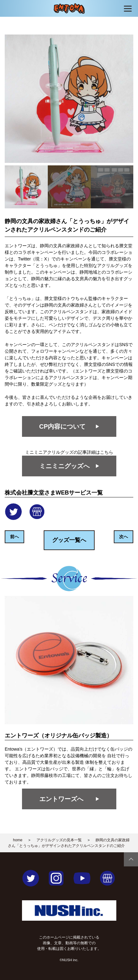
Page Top (131, 859)
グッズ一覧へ (69, 540)
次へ (124, 537)
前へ (14, 537)
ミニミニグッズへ (64, 466)
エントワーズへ (61, 799)
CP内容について (63, 426)
